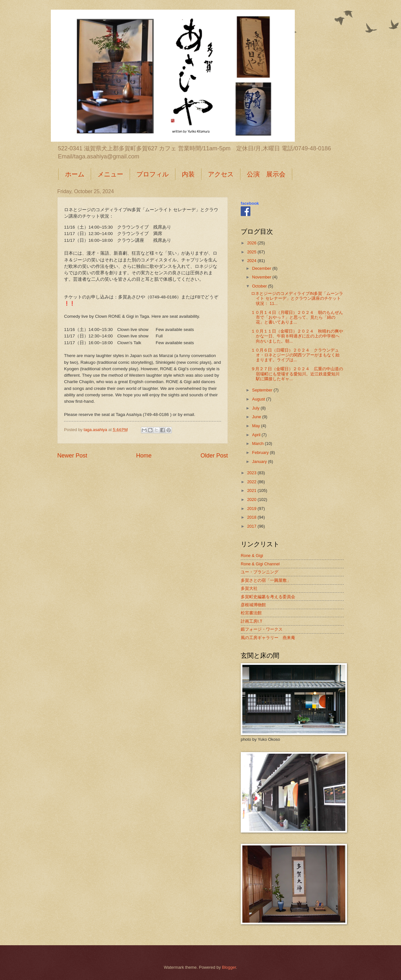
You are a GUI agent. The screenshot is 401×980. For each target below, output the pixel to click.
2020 (252, 499)
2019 (252, 509)
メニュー (110, 174)
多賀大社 (249, 588)
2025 (252, 252)
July (256, 408)
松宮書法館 (251, 613)
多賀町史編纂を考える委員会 (268, 597)
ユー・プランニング (260, 572)
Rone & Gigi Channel (260, 564)
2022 (252, 482)
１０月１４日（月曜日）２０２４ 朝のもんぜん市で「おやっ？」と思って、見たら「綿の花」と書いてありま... (297, 317)
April (257, 435)
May (256, 426)
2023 (252, 473)
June (257, 417)
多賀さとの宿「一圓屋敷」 (266, 580)
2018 (252, 517)
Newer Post (72, 456)
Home (144, 456)
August (259, 399)
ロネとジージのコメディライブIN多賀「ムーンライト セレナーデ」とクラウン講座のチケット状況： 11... (297, 298)
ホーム (75, 174)
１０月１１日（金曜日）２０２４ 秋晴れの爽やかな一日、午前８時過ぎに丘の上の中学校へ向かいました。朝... (297, 336)
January (260, 462)
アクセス (221, 174)
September (263, 390)
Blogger (229, 967)
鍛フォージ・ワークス (262, 629)
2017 (252, 526)
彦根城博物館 (253, 605)
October (260, 286)
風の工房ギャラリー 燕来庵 (268, 638)
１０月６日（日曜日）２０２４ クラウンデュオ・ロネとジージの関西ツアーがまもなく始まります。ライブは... (295, 355)
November (262, 277)
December (262, 268)
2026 (252, 243)
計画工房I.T (252, 621)
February (261, 452)
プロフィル (153, 174)
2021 (252, 490)
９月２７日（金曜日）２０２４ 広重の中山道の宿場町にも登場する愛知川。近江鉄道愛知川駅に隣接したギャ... (297, 374)
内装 (188, 174)
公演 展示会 (266, 174)
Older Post (214, 456)
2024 (252, 261)
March (258, 443)
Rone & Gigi (252, 556)
